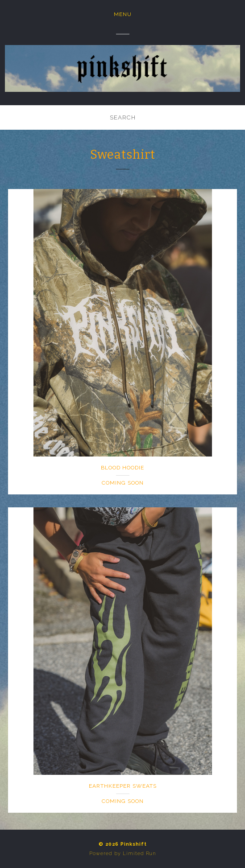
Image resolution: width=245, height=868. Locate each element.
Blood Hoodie (122, 468)
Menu (123, 14)
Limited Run (139, 854)
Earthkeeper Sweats (123, 786)
